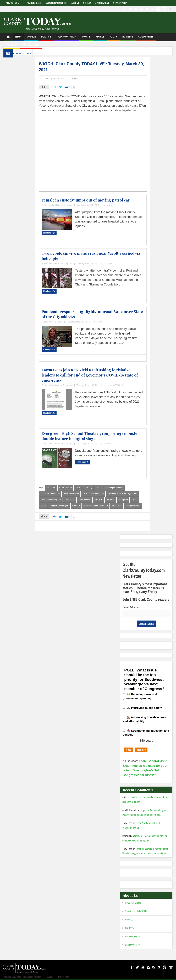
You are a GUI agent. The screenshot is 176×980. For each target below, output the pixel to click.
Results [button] (141, 750)
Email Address (131, 608)
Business (128, 38)
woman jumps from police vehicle (116, 488)
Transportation (66, 38)
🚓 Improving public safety (144, 709)
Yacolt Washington (78, 494)
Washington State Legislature (103, 506)
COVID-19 (125, 385)
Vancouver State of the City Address (129, 494)
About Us (75, 3)
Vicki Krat (105, 500)
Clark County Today (91, 488)
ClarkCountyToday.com (69, 205)
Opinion (31, 38)
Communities (146, 38)
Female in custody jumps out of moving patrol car (93, 200)
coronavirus (123, 506)
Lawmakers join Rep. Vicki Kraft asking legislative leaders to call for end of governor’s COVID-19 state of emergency (97, 375)
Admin (50, 978)
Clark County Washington (100, 494)
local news (58, 488)
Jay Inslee (117, 500)
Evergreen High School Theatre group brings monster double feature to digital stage (97, 436)
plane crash (77, 500)
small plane (130, 500)
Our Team (87, 3)
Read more (56, 233)
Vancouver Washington (57, 494)
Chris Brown (64, 322)
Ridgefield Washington (66, 506)
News (18, 38)
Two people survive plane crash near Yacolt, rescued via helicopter (98, 256)
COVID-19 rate (72, 488)
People (100, 38)
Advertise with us (102, 3)
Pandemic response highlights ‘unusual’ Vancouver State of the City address (99, 314)
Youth (113, 38)
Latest (50, 506)
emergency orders (140, 506)
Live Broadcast (91, 500)
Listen (12, 45)
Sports (86, 38)
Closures (31, 45)
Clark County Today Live (58, 500)
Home (20, 53)
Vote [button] (128, 750)
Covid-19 (83, 506)
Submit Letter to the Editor (57, 3)
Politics (46, 38)
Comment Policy (120, 3)
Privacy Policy (64, 978)
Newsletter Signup (34, 3)
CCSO (141, 500)
